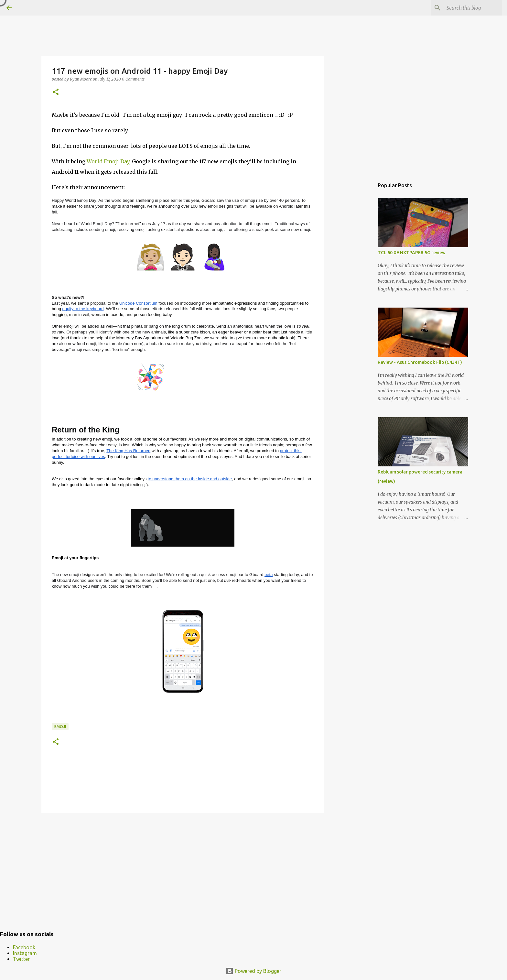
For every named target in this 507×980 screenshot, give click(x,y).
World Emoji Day (108, 161)
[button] (56, 92)
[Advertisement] (183, 868)
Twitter (21, 959)
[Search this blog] (468, 8)
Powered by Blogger (253, 971)
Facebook (24, 947)
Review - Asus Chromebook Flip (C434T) (420, 362)
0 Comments (133, 79)
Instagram (25, 953)
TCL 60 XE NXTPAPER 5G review (412, 253)
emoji (60, 727)
